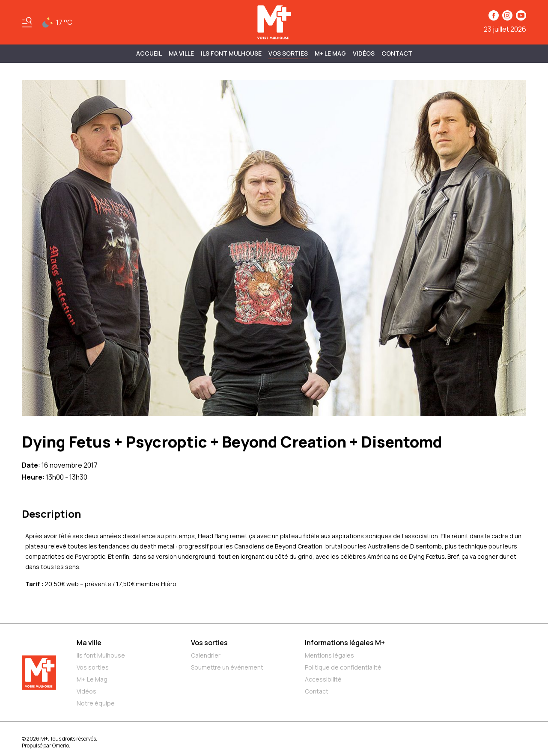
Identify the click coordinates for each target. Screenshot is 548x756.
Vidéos (364, 53)
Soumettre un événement (227, 667)
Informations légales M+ (345, 643)
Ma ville (89, 643)
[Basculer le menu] (27, 22)
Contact (397, 53)
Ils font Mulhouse (101, 655)
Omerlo (61, 746)
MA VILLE (181, 53)
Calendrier (206, 655)
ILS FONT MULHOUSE (231, 53)
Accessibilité (323, 679)
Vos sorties (288, 53)
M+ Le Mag (330, 53)
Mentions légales (329, 655)
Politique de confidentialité (343, 667)
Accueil (149, 53)
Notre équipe (96, 703)
